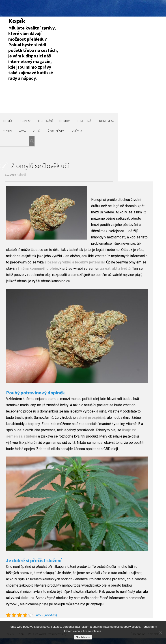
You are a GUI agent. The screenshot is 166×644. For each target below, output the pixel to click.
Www (23, 131)
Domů (8, 121)
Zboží (37, 131)
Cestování (45, 121)
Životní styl (57, 131)
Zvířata (77, 131)
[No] (160, 633)
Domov (65, 121)
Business (25, 121)
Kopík (17, 21)
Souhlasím (83, 637)
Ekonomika (106, 121)
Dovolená (84, 121)
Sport (8, 131)
